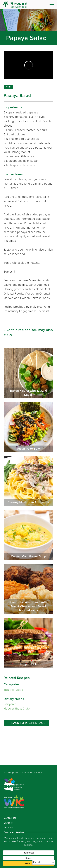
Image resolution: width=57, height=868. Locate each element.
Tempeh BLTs (28, 643)
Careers (8, 823)
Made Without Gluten (17, 709)
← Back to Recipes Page (26, 723)
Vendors (8, 827)
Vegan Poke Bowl (28, 427)
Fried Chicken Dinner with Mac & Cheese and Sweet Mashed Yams (28, 589)
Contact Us (10, 818)
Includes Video (13, 690)
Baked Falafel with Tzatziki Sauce (28, 373)
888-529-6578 (36, 773)
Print (8, 87)
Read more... (28, 27)
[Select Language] (44, 862)
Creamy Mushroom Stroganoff (28, 481)
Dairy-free (10, 704)
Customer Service (14, 832)
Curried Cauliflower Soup (28, 535)
